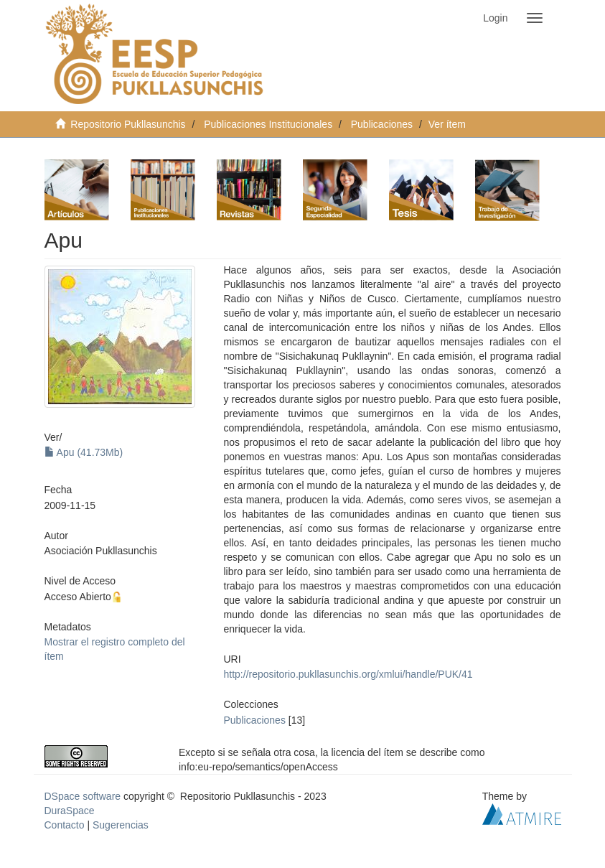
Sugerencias (121, 825)
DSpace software (83, 796)
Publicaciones (382, 124)
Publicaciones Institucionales (268, 124)
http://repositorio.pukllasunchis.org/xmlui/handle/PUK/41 (348, 674)
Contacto (65, 825)
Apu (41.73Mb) (84, 452)
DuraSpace (70, 811)
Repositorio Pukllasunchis (128, 124)
